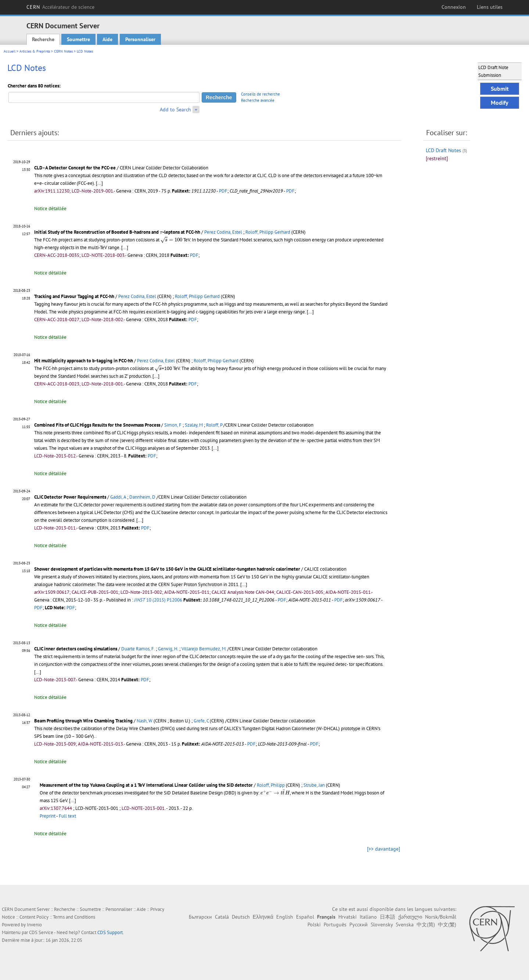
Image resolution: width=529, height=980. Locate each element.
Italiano (368, 917)
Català (222, 917)
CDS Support (110, 932)
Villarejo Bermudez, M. (204, 649)
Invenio (34, 925)
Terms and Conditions (74, 917)
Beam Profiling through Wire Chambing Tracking (83, 721)
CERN (60, 7)
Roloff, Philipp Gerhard (268, 232)
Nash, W (145, 721)
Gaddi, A (118, 497)
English (285, 917)
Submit (500, 89)
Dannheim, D (142, 497)
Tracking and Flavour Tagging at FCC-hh (74, 296)
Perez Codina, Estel (223, 232)
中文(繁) (447, 925)
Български (200, 917)
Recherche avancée (258, 100)
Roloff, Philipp (271, 785)
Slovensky (382, 925)
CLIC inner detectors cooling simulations (76, 649)
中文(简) (426, 925)
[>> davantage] (384, 849)
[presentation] (161, 232)
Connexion (454, 7)
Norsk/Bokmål (441, 917)
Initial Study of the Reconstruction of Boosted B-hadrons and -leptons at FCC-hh (117, 232)
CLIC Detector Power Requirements (70, 497)
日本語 (388, 917)
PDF (223, 191)
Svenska (405, 925)
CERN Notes (63, 51)
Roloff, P (214, 425)
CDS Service (41, 932)
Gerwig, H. (168, 649)
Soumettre (78, 39)
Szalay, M (194, 425)
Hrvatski (348, 917)
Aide (107, 39)
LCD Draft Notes (443, 150)
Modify (500, 103)
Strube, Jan (314, 785)
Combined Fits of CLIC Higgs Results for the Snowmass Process (97, 425)
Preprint (48, 816)
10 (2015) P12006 (158, 600)
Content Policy (34, 917)
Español (305, 917)
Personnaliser (140, 39)
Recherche (43, 39)
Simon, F (173, 425)
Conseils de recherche (260, 94)
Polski (314, 925)
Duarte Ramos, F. (138, 649)
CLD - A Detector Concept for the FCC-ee (75, 168)
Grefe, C (201, 721)
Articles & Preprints (35, 51)
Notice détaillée (50, 209)
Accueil (10, 51)
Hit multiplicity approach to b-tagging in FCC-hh (84, 361)
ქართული (410, 917)
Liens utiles (490, 7)
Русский (359, 925)
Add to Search (175, 110)
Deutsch (241, 917)
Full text (67, 816)
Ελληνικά (263, 917)
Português (335, 925)
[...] (99, 183)
